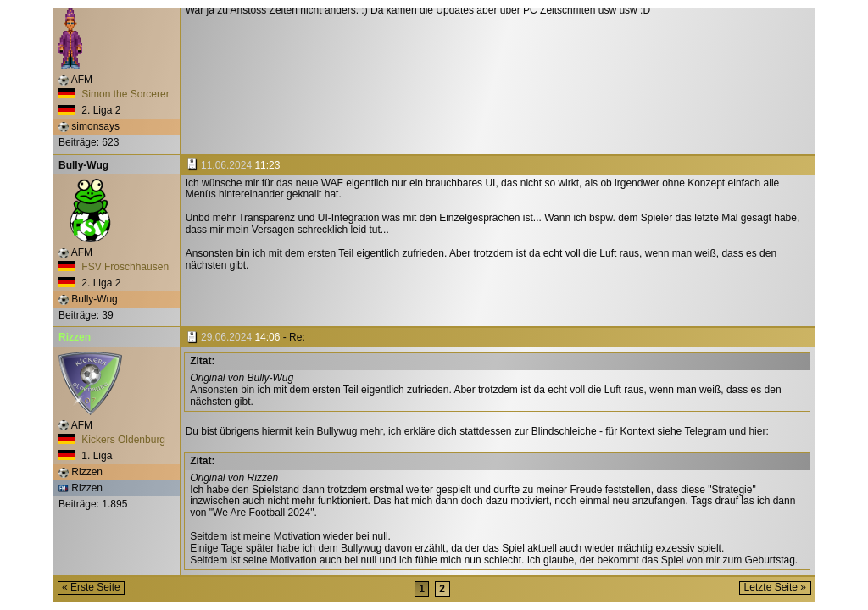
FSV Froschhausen (114, 267)
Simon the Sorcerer (114, 94)
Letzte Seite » (775, 587)
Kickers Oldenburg (112, 440)
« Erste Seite (91, 587)
